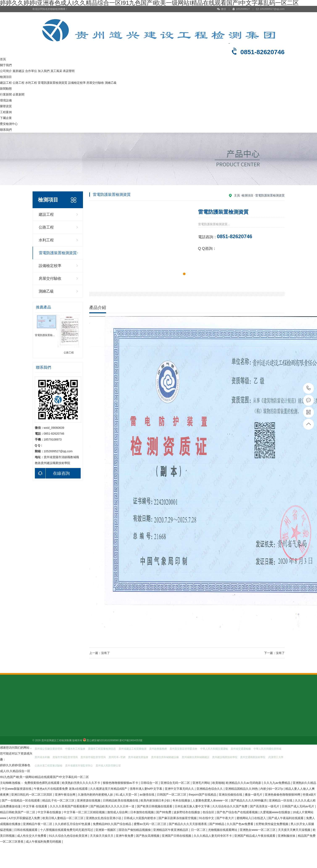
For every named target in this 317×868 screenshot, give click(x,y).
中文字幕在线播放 (50, 812)
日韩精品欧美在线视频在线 (121, 800)
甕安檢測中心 (9, 124)
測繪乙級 (111, 83)
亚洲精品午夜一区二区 (38, 824)
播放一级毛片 (254, 795)
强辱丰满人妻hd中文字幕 (146, 789)
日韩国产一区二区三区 (172, 795)
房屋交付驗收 (95, 83)
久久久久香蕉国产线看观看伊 (69, 806)
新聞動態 (6, 89)
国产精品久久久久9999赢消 (249, 800)
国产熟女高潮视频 (148, 836)
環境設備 (6, 100)
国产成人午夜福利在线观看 (286, 818)
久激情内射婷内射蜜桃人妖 (96, 795)
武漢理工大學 (276, 757)
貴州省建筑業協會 (138, 757)
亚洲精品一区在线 (281, 800)
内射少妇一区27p (272, 789)
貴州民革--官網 (117, 757)
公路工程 (18, 83)
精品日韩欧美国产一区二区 (18, 812)
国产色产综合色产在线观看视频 (238, 812)
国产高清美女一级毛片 (265, 806)
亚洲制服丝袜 (287, 836)
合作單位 (31, 71)
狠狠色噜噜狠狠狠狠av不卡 (121, 783)
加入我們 (44, 71)
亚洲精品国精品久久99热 (242, 789)
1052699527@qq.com (270, 9)
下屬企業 (6, 118)
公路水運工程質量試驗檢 (49, 766)
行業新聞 (6, 94)
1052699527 (241, 9)
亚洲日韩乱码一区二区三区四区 (32, 795)
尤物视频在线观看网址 (223, 830)
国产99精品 (217, 824)
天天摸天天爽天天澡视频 (295, 830)
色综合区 (209, 812)
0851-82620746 (309, 388)
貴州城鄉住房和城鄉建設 (196, 757)
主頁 (237, 195)
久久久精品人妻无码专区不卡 (213, 836)
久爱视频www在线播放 (275, 812)
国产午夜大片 (226, 818)
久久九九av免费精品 (277, 783)
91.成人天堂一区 (127, 795)
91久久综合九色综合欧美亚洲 (69, 836)
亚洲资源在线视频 (89, 800)
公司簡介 (6, 71)
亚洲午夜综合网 (66, 795)
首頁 (3, 59)
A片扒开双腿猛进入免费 (25, 818)
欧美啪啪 (218, 783)
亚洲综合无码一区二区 (176, 783)
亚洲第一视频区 (106, 830)
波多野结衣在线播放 (187, 812)
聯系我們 (6, 130)
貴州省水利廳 (42, 757)
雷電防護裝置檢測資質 (53, 83)
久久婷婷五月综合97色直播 (73, 824)
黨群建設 (18, 71)
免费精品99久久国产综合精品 (112, 824)
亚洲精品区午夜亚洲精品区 (171, 830)
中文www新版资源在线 (17, 789)
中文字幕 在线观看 (36, 806)
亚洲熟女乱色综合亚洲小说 (104, 818)
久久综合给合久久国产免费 (230, 806)
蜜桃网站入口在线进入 (252, 818)
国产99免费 (164, 812)
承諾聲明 (69, 71)
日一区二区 (199, 830)
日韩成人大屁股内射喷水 (140, 818)
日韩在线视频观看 (26, 830)
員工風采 (56, 71)
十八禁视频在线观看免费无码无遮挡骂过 (67, 830)
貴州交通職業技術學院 (253, 757)
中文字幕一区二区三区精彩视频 (85, 812)
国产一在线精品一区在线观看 (21, 800)
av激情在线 (148, 795)
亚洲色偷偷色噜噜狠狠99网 (283, 795)
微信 (222, 9)
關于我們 (6, 65)
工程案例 (6, 112)
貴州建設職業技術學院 (225, 757)
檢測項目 (6, 77)
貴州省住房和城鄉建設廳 (165, 757)
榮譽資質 (6, 106)
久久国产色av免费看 (240, 824)
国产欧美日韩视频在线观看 (155, 806)
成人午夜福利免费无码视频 (44, 842)
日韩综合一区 (150, 783)
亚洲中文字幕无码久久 (180, 789)
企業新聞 (18, 94)
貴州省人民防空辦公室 (108, 766)
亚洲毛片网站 (202, 783)
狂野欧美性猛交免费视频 (272, 824)
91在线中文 (207, 818)
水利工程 (31, 83)
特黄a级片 (309, 795)
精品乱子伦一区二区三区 (59, 800)
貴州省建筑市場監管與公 (79, 766)
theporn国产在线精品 (203, 795)
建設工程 (6, 83)
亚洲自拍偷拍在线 (231, 795)
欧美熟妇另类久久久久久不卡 (82, 783)
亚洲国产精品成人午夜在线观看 (255, 836)
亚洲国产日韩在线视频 (177, 836)
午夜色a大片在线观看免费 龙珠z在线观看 (61, 789)
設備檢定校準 (77, 83)
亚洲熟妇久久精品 (304, 783)
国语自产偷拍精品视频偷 (135, 830)
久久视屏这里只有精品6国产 (109, 789)
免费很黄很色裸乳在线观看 (42, 783)
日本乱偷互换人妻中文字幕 (193, 806)
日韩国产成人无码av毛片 (298, 806)
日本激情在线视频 (142, 812)
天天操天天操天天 (102, 836)
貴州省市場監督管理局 (93, 757)
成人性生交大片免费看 (32, 836)
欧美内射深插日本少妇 (156, 800)
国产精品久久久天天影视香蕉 (188, 824)
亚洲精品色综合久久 (210, 789)
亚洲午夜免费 (125, 836)
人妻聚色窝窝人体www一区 (211, 800)
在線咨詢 (52, 473)
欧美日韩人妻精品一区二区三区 (63, 818)
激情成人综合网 (118, 812)
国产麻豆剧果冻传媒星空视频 (178, 818)
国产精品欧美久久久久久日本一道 (113, 806)
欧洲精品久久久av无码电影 (244, 783)
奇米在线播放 (182, 800)
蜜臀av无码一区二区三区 (151, 824)
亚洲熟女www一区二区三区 (258, 830)
